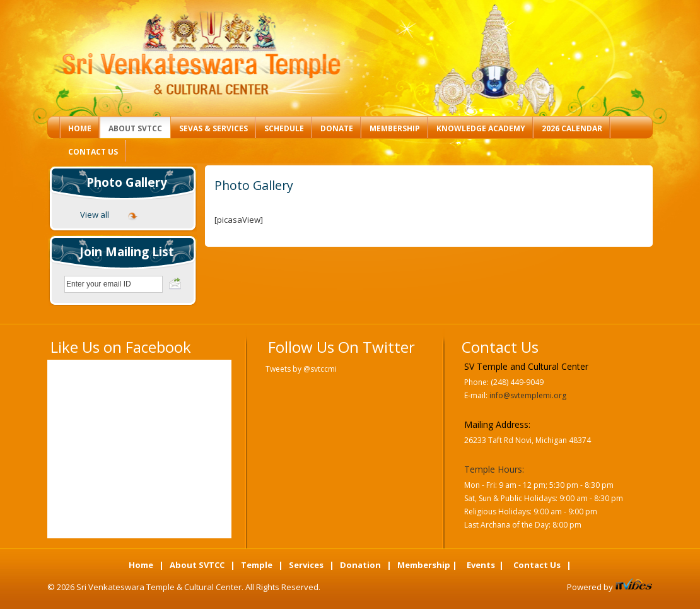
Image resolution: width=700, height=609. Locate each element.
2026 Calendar (572, 128)
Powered (585, 587)
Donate (337, 128)
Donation (360, 565)
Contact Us (93, 152)
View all (95, 215)
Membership (395, 128)
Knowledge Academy (481, 128)
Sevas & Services (213, 128)
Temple (257, 565)
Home (80, 128)
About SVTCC (135, 128)
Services (306, 565)
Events (481, 565)
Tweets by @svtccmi (301, 369)
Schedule (284, 128)
